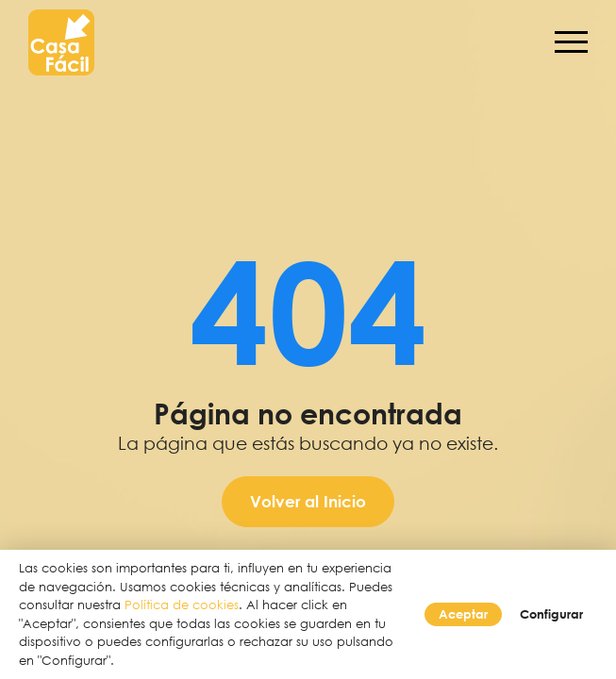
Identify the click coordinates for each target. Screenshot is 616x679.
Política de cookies (182, 605)
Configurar (551, 614)
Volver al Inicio (308, 501)
